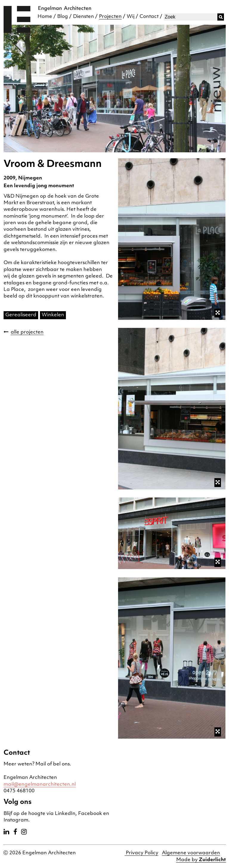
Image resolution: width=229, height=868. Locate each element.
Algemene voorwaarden (191, 853)
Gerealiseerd (21, 315)
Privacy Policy (141, 853)
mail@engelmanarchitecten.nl (40, 785)
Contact (149, 17)
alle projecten (27, 332)
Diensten (83, 17)
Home (45, 17)
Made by (201, 860)
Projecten (110, 17)
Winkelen (53, 315)
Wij (131, 17)
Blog (63, 17)
